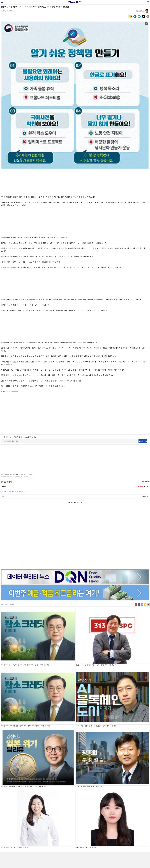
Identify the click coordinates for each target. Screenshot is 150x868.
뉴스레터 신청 (143, 441)
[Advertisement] (75, 181)
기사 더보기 (11, 544)
